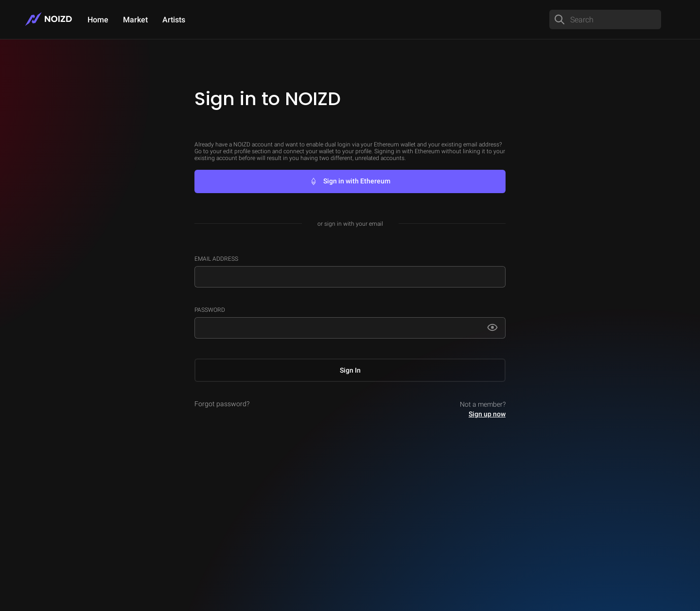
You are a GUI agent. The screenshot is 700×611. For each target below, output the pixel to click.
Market (135, 20)
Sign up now (487, 414)
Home (98, 20)
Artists (174, 20)
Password (210, 310)
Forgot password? (222, 404)
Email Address (216, 259)
